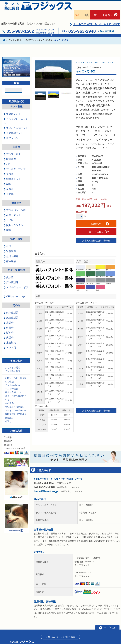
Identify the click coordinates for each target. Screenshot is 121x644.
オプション (11, 130)
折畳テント (26, 33)
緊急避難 (10, 243)
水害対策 (10, 335)
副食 (7, 176)
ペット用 (10, 340)
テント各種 (16, 99)
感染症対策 (11, 310)
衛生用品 (10, 253)
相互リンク (10, 414)
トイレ (9, 212)
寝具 (7, 222)
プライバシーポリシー (16, 403)
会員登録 (89, 638)
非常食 (43, 33)
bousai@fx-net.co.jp (46, 484)
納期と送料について (15, 385)
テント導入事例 (13, 363)
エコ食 (9, 166)
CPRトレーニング (15, 289)
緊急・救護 (16, 231)
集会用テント (10, 33)
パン (7, 156)
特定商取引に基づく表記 (72, 638)
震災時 (9, 315)
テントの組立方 (13, 377)
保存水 (9, 181)
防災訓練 (110, 33)
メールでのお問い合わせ (88, 16)
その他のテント (13, 125)
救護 (7, 238)
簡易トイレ (77, 33)
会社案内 (9, 395)
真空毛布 (60, 33)
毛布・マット (12, 207)
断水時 (9, 325)
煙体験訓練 (11, 274)
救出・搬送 (11, 248)
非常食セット (12, 171)
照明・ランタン (13, 217)
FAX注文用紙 (107, 24)
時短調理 (10, 151)
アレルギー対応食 (15, 161)
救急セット (93, 33)
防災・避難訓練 (16, 262)
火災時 (9, 330)
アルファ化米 (12, 146)
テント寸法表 (12, 381)
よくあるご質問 (13, 360)
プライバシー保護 (15, 202)
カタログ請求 (112, 16)
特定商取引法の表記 (15, 399)
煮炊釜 (9, 269)
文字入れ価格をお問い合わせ (96, 233)
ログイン (100, 638)
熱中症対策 (11, 305)
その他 (9, 186)
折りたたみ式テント (16, 120)
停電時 (9, 320)
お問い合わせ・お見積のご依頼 (60, 629)
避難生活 (16, 195)
